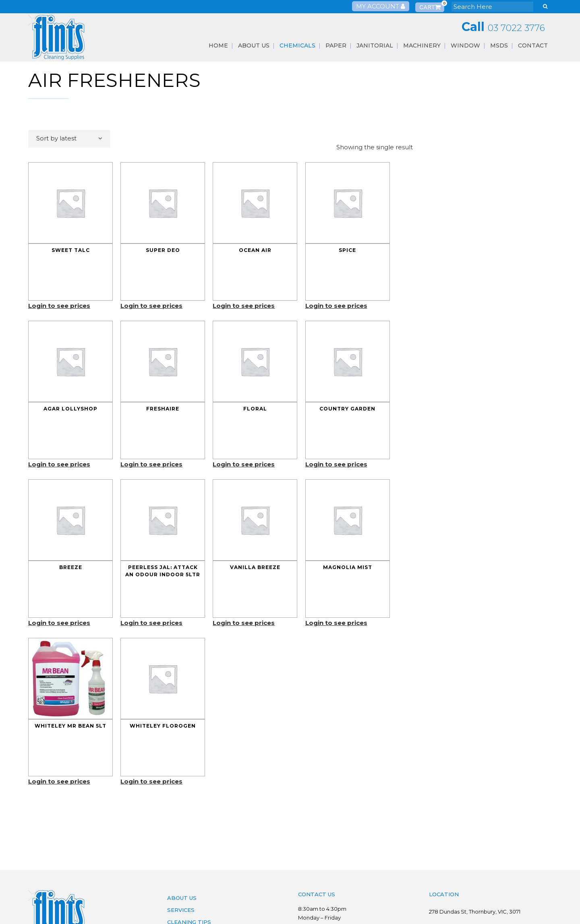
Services (181, 910)
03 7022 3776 (516, 28)
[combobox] (69, 139)
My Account (381, 6)
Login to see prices (59, 306)
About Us (182, 898)
